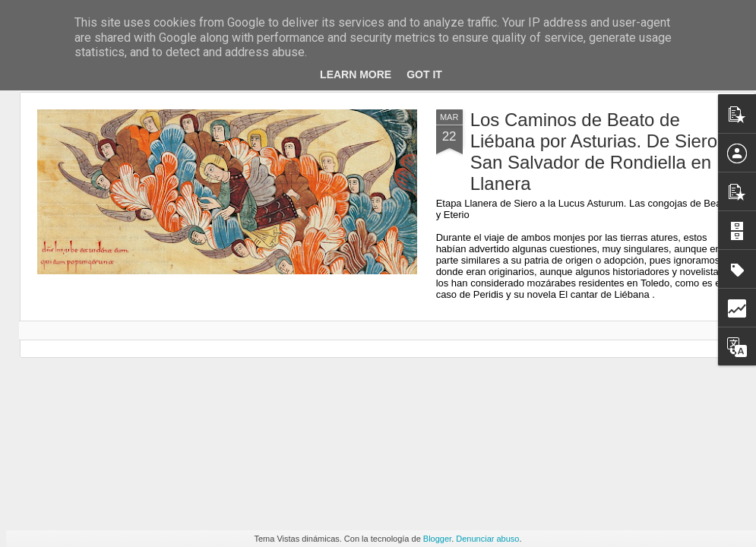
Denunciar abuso (487, 539)
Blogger (437, 539)
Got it (424, 74)
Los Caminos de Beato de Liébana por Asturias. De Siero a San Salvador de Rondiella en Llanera (602, 152)
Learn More (356, 74)
